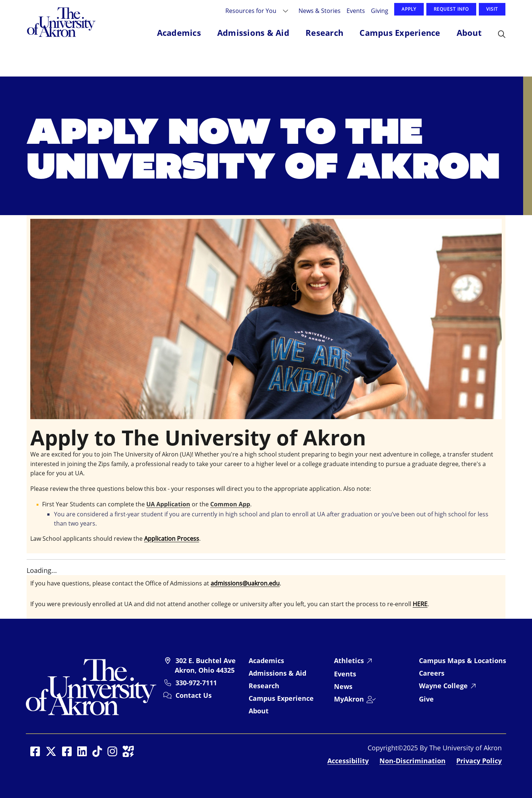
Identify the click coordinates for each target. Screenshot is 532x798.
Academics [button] (179, 33)
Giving (380, 11)
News (343, 686)
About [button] (469, 33)
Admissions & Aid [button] (253, 33)
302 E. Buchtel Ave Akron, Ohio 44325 (205, 665)
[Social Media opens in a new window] (35, 751)
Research (264, 686)
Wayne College (443, 686)
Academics (266, 661)
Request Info (451, 9)
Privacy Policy (479, 761)
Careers (432, 673)
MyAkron (349, 699)
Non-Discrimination (412, 761)
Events (356, 11)
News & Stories (320, 11)
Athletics (349, 661)
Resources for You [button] (252, 11)
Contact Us (194, 695)
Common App (230, 504)
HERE (420, 604)
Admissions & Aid (277, 673)
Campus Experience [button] (400, 33)
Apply (409, 9)
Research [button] (324, 33)
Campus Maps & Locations (463, 661)
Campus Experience (281, 698)
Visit (492, 9)
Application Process (172, 539)
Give (426, 699)
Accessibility (348, 761)
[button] (502, 35)
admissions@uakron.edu (245, 583)
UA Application (168, 504)
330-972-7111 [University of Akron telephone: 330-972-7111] (196, 683)
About (259, 711)
